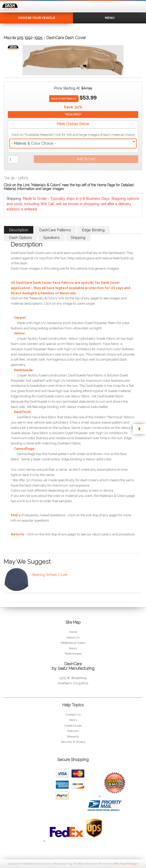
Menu (110, 18)
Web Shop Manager (126, 864)
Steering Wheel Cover (50, 575)
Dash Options (21, 237)
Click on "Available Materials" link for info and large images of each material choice (73, 135)
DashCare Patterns (55, 230)
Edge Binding (93, 230)
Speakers (51, 237)
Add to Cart (86, 159)
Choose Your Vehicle (37, 18)
